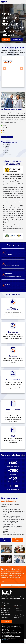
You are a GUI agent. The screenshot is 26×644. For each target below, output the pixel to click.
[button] (5, 69)
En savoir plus (5, 540)
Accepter (21, 641)
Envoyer (13, 585)
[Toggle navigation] (23, 2)
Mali (3, 133)
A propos (17, 608)
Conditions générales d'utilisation (19, 617)
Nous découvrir (7, 137)
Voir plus (6, 40)
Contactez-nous (17, 40)
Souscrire (6, 621)
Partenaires (17, 612)
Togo (3, 130)
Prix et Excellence (19, 610)
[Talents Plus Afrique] (4, 2)
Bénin (4, 126)
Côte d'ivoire (6, 128)
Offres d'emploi (18, 614)
